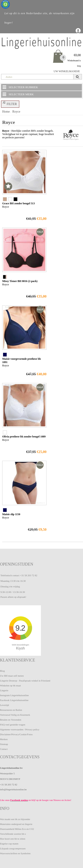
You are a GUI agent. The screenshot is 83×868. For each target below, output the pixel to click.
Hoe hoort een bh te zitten (13, 839)
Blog (2, 671)
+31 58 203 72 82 (29, 575)
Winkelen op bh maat (10, 685)
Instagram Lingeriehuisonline (14, 695)
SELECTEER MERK (18, 94)
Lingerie (4, 690)
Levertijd (4, 705)
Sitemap (4, 744)
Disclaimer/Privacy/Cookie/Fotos (16, 734)
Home (6, 112)
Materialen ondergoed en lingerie (16, 824)
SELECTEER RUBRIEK (20, 87)
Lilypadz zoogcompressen (13, 848)
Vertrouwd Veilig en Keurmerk (15, 715)
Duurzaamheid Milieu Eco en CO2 (17, 829)
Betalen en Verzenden (11, 720)
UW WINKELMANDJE (67, 71)
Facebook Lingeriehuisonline (14, 700)
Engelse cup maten (9, 844)
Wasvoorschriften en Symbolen (15, 853)
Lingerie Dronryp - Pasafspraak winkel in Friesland (25, 681)
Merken (4, 739)
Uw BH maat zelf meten (12, 676)
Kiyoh (21, 648)
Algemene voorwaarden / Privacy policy (20, 729)
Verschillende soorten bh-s (13, 834)
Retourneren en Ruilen (11, 710)
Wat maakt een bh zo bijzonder (15, 819)
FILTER (9, 103)
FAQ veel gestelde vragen (13, 725)
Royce (16, 112)
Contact (4, 749)
